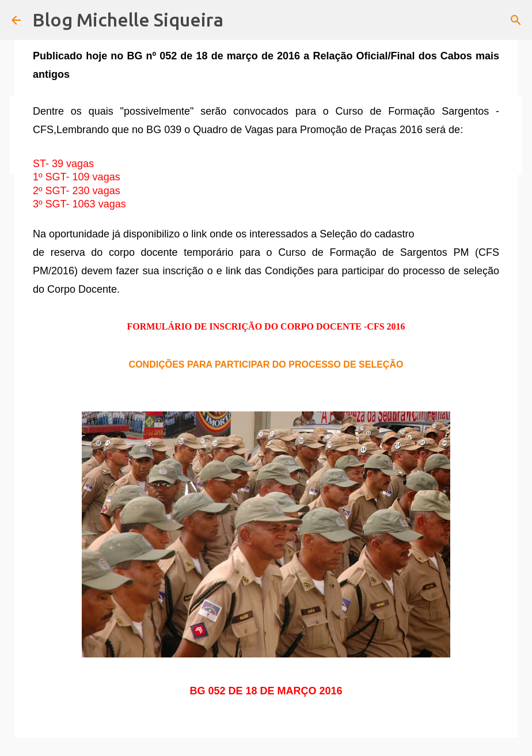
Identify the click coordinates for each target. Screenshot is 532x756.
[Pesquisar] (516, 20)
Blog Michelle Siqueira (128, 20)
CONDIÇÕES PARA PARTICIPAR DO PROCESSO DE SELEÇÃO (266, 364)
